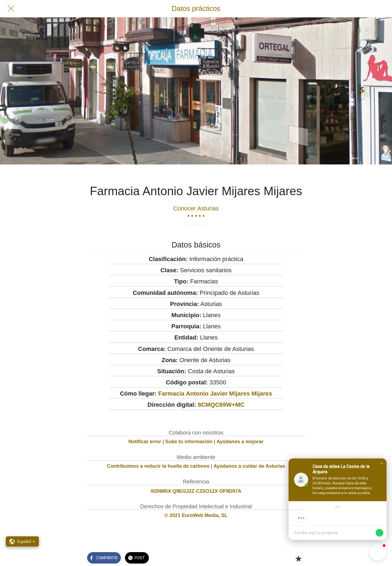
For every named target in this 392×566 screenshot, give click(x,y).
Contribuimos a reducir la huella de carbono (158, 466)
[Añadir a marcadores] (298, 558)
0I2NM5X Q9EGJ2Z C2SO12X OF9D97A (196, 491)
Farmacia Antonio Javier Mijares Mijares (215, 394)
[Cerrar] (11, 9)
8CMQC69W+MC (221, 405)
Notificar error (145, 442)
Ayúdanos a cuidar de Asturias (249, 466)
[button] (382, 463)
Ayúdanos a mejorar (240, 442)
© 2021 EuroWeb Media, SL (196, 515)
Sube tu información (189, 442)
